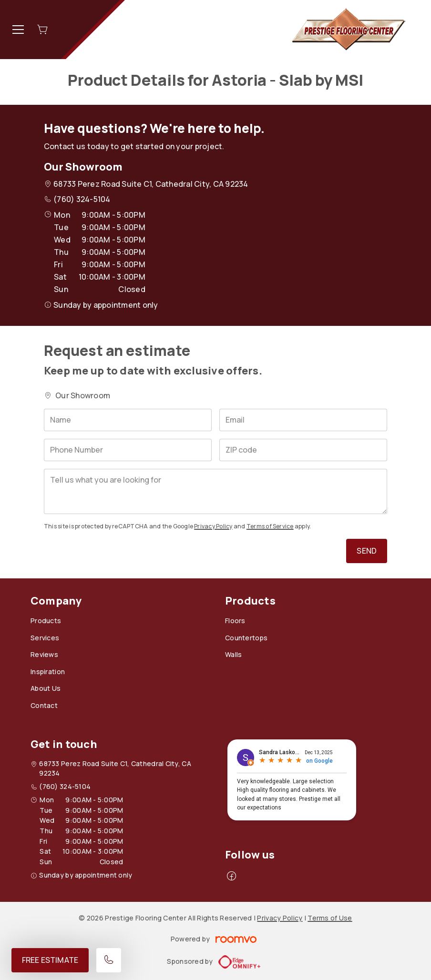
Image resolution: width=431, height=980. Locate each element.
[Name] (128, 420)
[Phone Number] (128, 450)
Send (367, 551)
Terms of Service (270, 526)
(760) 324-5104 (82, 199)
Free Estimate (50, 960)
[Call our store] (109, 960)
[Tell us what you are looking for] (215, 491)
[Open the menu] (18, 30)
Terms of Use (330, 918)
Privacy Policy (213, 526)
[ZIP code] (303, 450)
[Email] (303, 420)
